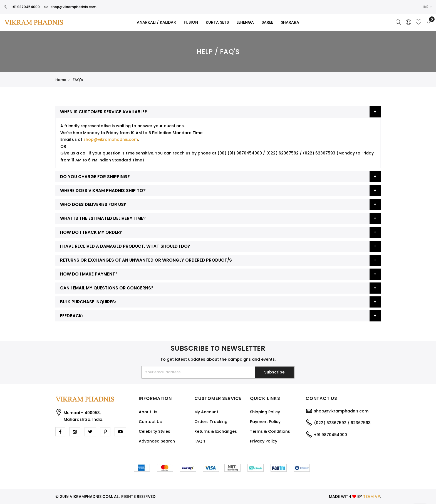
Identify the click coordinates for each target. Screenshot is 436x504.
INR (428, 7)
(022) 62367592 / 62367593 (342, 423)
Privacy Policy (264, 441)
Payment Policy (265, 422)
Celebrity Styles (154, 431)
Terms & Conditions (270, 431)
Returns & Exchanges (216, 431)
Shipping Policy (265, 412)
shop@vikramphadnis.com (70, 7)
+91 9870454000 (22, 7)
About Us (148, 412)
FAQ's (200, 441)
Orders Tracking (211, 422)
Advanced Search (157, 441)
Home (61, 80)
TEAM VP (371, 496)
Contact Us (150, 422)
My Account (206, 412)
